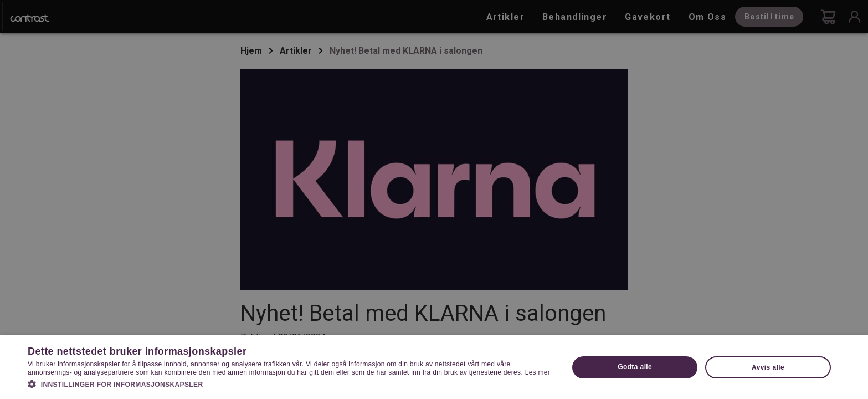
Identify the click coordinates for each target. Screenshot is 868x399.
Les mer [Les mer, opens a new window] (538, 372)
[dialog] (434, 199)
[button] (290, 383)
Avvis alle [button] (768, 367)
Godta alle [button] (635, 367)
